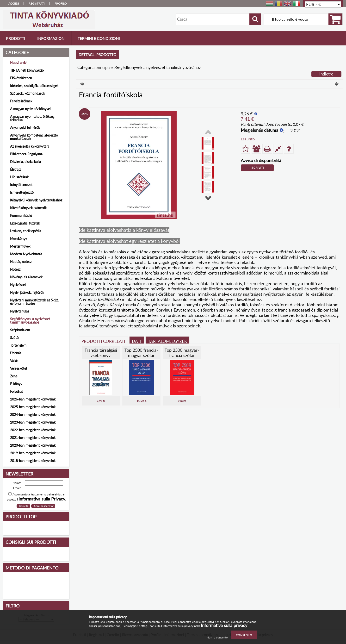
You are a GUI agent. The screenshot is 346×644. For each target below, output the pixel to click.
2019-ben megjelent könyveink (33, 453)
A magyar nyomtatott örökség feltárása (32, 118)
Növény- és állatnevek (26, 277)
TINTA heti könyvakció (27, 70)
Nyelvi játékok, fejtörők (27, 292)
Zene (14, 376)
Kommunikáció (21, 216)
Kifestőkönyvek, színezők (28, 208)
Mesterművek (20, 246)
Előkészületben (21, 78)
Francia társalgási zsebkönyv (101, 353)
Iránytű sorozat (21, 185)
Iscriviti (257, 168)
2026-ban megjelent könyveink (33, 399)
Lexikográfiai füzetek (25, 223)
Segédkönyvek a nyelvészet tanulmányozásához (30, 321)
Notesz (15, 269)
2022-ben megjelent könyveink (33, 430)
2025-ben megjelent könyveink (33, 407)
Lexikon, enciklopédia (26, 231)
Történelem (18, 345)
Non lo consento (217, 637)
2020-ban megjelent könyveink (33, 445)
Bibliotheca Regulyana (26, 154)
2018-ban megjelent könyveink (33, 461)
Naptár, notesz (21, 262)
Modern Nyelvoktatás (26, 254)
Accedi (14, 3)
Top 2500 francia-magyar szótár (141, 353)
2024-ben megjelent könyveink (33, 415)
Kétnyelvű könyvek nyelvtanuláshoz (36, 200)
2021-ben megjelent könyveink (33, 438)
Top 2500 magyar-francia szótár (182, 353)
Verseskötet (19, 368)
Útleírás (16, 353)
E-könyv (16, 384)
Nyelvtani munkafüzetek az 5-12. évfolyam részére (34, 302)
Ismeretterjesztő (22, 192)
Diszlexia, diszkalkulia (25, 162)
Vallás (14, 361)
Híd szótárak (19, 177)
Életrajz (15, 169)
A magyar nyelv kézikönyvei (30, 109)
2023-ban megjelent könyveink (33, 422)
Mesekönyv (19, 239)
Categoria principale (95, 67)
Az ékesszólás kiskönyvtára (30, 146)
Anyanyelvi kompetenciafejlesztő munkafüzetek (34, 137)
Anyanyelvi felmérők (25, 128)
